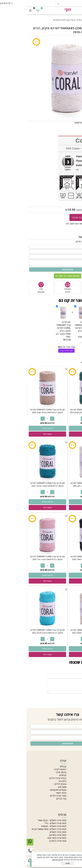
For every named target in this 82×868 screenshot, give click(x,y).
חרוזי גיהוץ (76, 820)
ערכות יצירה (35, 772)
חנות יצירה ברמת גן (31, 841)
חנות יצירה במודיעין (31, 835)
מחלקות (77, 796)
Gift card (76, 802)
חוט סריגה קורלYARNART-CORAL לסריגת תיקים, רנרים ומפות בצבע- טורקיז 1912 (21, 484)
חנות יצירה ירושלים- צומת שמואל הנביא (23, 829)
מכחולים (36, 775)
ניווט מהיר (75, 761)
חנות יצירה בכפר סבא (30, 838)
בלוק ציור (36, 781)
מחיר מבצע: (54, 210)
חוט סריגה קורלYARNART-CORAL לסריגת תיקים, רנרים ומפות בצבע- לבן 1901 (37, 329)
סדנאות (78, 799)
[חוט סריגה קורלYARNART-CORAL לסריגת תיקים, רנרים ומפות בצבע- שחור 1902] (61, 554)
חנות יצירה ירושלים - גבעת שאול (26, 820)
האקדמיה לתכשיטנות (72, 772)
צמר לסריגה (76, 829)
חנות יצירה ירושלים (32, 832)
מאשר (41, 863)
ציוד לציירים (35, 799)
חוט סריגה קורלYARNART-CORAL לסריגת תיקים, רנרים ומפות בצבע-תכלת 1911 (21, 631)
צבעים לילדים (34, 784)
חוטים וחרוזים (73, 814)
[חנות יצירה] (41, 10)
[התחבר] (71, 10)
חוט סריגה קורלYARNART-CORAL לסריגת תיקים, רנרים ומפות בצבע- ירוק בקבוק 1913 (61, 411)
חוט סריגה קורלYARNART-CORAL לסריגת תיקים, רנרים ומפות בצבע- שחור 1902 (61, 558)
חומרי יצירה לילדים (32, 796)
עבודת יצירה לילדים (31, 778)
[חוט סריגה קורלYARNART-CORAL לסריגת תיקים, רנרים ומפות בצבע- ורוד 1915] (21, 554)
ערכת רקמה (35, 793)
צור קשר (77, 781)
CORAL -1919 (69, 204)
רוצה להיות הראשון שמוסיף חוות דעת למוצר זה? (60, 224)
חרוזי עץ (77, 841)
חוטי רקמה (76, 835)
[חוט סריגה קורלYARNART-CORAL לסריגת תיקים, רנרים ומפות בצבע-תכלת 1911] (21, 627)
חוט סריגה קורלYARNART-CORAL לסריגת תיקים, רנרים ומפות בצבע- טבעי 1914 (21, 411)
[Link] (3, 863)
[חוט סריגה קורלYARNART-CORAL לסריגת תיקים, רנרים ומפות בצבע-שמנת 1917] (61, 627)
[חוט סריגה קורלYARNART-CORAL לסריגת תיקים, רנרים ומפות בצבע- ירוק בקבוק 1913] (61, 407)
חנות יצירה (76, 766)
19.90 (45, 210)
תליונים (78, 826)
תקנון (79, 784)
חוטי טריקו (76, 832)
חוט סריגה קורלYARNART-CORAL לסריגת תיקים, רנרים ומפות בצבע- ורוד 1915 (21, 558)
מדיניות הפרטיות (31, 860)
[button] (61, 434)
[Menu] (78, 10)
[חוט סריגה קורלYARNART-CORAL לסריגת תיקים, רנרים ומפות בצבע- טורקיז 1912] (21, 480)
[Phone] (3, 853)
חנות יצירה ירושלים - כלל (29, 823)
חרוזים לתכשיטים (73, 844)
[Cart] (4, 10)
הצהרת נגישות (74, 787)
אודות (78, 769)
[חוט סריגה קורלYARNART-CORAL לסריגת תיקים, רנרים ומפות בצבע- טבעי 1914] (21, 407)
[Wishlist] (11, 10)
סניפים (78, 778)
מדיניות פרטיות (74, 790)
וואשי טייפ (36, 787)
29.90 (78, 210)
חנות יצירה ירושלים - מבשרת (27, 826)
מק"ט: (78, 204)
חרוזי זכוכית (76, 838)
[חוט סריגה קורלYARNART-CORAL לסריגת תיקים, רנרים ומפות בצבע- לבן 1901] (61, 480)
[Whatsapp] (3, 844)
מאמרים (77, 775)
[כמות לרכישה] (79, 217)
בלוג (79, 793)
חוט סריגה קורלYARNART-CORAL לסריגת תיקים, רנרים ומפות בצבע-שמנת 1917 (55, 331)
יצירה (37, 761)
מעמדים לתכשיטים (32, 790)
